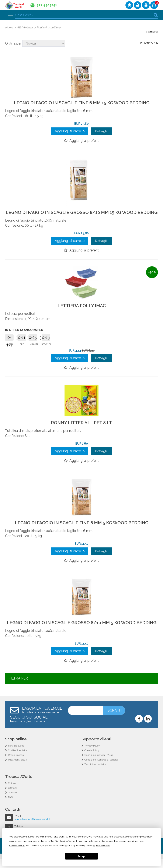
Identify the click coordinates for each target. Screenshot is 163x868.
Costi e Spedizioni (18, 760)
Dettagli (101, 131)
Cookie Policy (92, 760)
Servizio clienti (16, 755)
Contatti (13, 797)
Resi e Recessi (17, 764)
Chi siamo (14, 793)
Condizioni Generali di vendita (102, 769)
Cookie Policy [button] (17, 846)
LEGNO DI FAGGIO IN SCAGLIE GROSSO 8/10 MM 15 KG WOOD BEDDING (81, 215)
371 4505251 (48, 5)
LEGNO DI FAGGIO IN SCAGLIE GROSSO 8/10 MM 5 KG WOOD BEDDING (81, 630)
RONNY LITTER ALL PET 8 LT (81, 428)
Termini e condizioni (96, 774)
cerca (156, 15)
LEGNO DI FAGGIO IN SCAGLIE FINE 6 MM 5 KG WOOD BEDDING (82, 528)
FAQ (10, 807)
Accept (81, 856)
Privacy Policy (92, 755)
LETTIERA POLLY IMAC (82, 310)
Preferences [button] (103, 846)
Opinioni (13, 802)
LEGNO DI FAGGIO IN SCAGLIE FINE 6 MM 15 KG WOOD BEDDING (82, 103)
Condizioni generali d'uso (99, 764)
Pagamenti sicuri (18, 769)
